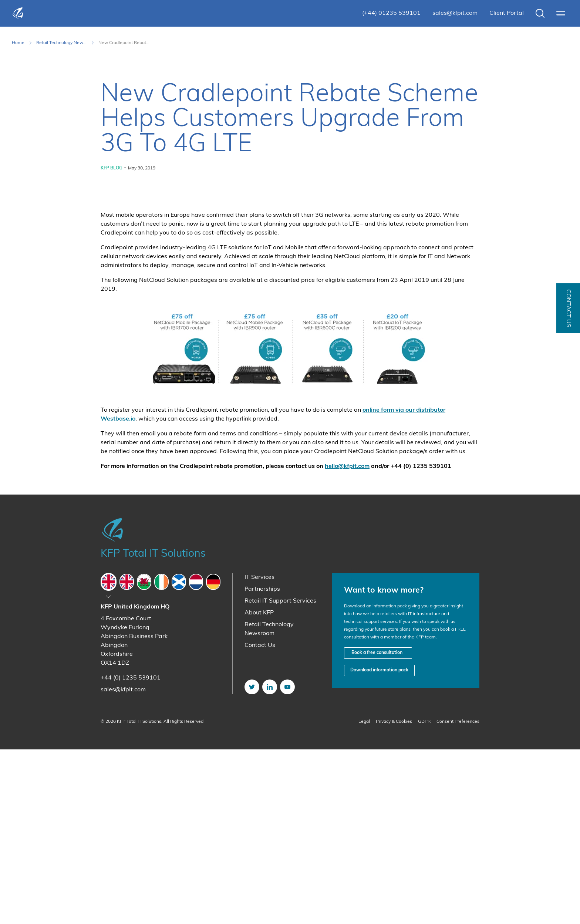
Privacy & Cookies (394, 896)
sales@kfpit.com (455, 13)
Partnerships (262, 764)
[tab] (109, 756)
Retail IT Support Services (280, 776)
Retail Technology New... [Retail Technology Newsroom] (61, 43)
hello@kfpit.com (347, 641)
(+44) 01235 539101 (391, 13)
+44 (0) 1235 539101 (131, 853)
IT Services (259, 752)
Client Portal (507, 13)
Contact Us (260, 820)
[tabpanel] (161, 823)
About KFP (259, 788)
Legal (364, 896)
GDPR (424, 896)
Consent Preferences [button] (458, 896)
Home (18, 43)
